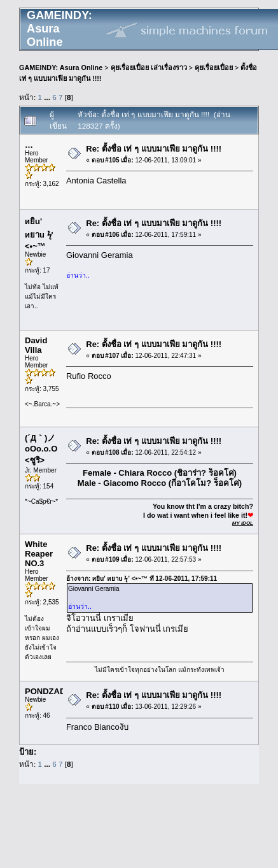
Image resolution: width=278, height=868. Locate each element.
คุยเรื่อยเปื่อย (214, 68)
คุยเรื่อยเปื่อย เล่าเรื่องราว (149, 68)
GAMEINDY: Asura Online (61, 68)
